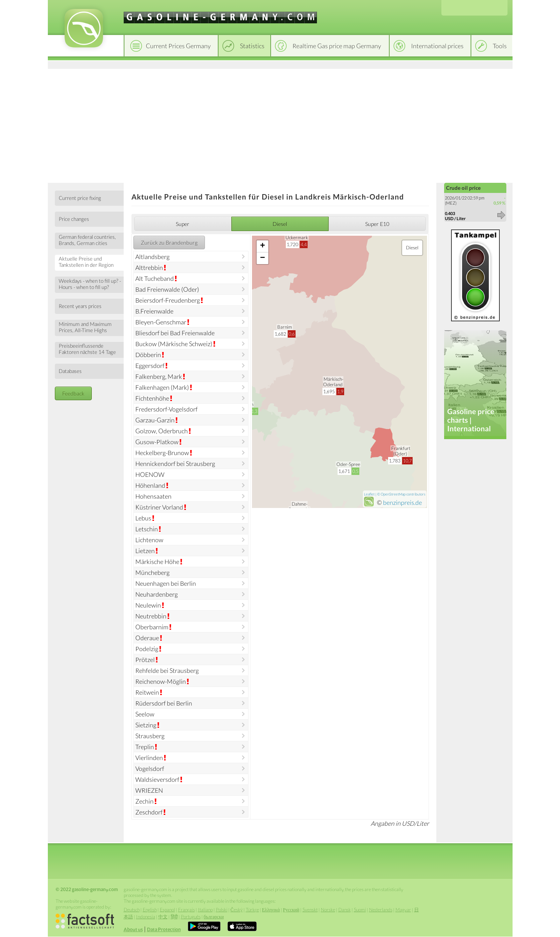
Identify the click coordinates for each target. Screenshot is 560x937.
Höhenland (150, 485)
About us (133, 929)
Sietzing (146, 725)
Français (186, 910)
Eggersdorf (150, 365)
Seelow (145, 714)
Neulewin (148, 605)
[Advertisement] (280, 124)
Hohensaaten (153, 496)
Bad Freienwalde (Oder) (167, 289)
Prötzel (145, 659)
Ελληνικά (271, 910)
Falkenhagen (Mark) (162, 387)
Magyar (403, 910)
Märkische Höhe (157, 561)
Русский (291, 910)
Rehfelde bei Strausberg (167, 670)
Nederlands (381, 910)
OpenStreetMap (393, 494)
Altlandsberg (152, 257)
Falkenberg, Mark (159, 376)
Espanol (167, 910)
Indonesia (146, 917)
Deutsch (132, 910)
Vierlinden (149, 757)
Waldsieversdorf (157, 779)
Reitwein (147, 692)
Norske (328, 910)
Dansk (345, 910)
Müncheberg (152, 572)
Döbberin (148, 355)
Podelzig (147, 649)
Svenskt (310, 910)
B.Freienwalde (154, 311)
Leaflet (369, 494)
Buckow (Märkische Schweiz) (174, 344)
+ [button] (263, 246)
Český (237, 910)
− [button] (263, 258)
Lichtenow (149, 540)
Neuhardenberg (157, 594)
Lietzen (145, 551)
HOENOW (150, 474)
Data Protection (164, 929)
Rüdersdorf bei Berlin (164, 703)
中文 (163, 917)
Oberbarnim (152, 627)
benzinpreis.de (402, 502)
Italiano (205, 910)
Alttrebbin (149, 267)
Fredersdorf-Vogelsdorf (166, 409)
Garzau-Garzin (155, 420)
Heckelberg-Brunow (162, 453)
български (214, 917)
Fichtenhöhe (152, 398)
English (150, 910)
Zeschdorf (149, 812)
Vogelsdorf (150, 768)
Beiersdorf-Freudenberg (168, 300)
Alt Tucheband (155, 278)
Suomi (360, 910)
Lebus (143, 518)
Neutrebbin (151, 616)
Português (191, 917)
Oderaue (147, 638)
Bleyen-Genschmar (161, 322)
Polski (222, 910)
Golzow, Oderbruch (162, 431)
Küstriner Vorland (159, 507)
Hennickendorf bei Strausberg (175, 463)
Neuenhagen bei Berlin (166, 583)
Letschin (147, 529)
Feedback (73, 393)
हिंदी (174, 917)
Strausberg (150, 736)
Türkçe (252, 910)
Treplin (145, 747)
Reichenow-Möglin (161, 681)
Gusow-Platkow (157, 442)
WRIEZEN (149, 790)
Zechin (144, 801)
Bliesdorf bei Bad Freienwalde (175, 333)
